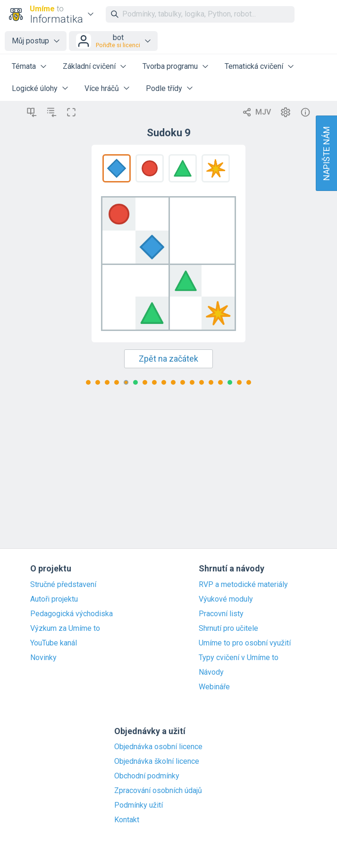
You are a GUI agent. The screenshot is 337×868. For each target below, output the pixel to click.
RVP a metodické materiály (243, 585)
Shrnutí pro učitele (228, 628)
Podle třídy (164, 88)
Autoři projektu (54, 599)
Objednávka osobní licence (158, 747)
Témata (24, 66)
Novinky (43, 658)
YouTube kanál (54, 643)
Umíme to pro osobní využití (245, 643)
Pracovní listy (221, 614)
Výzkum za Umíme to (65, 628)
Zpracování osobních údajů (158, 791)
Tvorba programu (170, 66)
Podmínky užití (139, 805)
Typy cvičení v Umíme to (239, 658)
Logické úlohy (35, 88)
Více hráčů (102, 88)
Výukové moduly (226, 599)
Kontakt (127, 820)
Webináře (214, 687)
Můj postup (30, 41)
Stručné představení (63, 585)
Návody (211, 672)
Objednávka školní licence (157, 761)
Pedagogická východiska (72, 614)
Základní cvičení (89, 66)
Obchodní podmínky (147, 776)
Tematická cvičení (254, 66)
